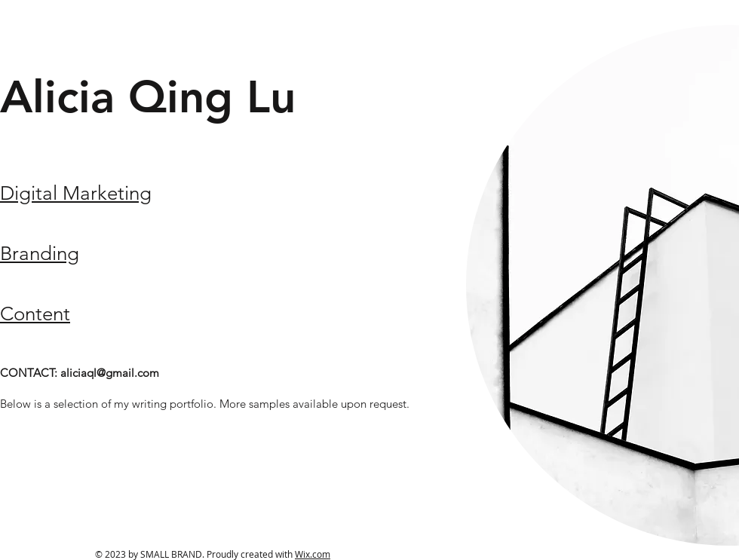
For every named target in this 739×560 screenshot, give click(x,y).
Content (35, 314)
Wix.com (313, 554)
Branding (40, 254)
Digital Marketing (76, 193)
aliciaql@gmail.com (110, 373)
